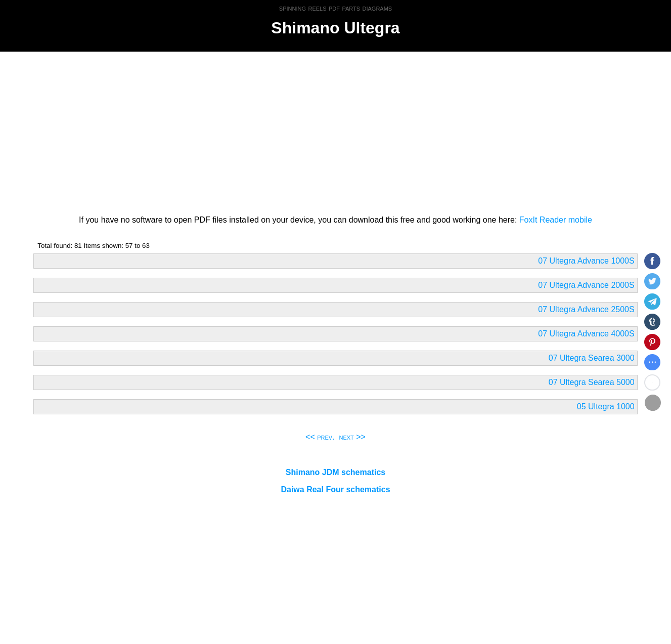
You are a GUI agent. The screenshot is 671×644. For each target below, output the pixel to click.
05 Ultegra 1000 (606, 406)
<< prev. (320, 437)
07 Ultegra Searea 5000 (592, 382)
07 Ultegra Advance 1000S (586, 261)
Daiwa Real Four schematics (335, 489)
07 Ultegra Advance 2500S (586, 309)
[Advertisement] (336, 132)
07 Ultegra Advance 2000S (586, 285)
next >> (352, 437)
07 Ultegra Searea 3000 (592, 358)
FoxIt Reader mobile (556, 220)
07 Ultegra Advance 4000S (586, 334)
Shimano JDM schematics (335, 472)
